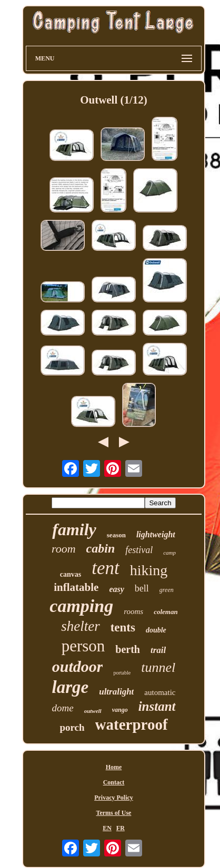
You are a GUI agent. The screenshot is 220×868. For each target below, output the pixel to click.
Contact (114, 782)
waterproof (132, 724)
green (167, 590)
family (74, 529)
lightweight (156, 534)
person (83, 646)
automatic (160, 692)
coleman (166, 612)
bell (142, 588)
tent (105, 568)
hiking (149, 570)
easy (116, 589)
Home (114, 767)
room (64, 549)
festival (139, 550)
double (156, 630)
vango (120, 710)
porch (72, 727)
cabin (101, 548)
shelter (81, 626)
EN (107, 828)
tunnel (158, 667)
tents (123, 627)
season (116, 535)
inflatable (76, 587)
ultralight (116, 692)
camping (81, 606)
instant (157, 706)
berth (128, 649)
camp (169, 553)
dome (62, 708)
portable (122, 673)
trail (158, 650)
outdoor (78, 666)
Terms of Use (114, 813)
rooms (133, 611)
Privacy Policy (114, 798)
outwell (93, 711)
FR (121, 828)
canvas (71, 574)
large (71, 687)
